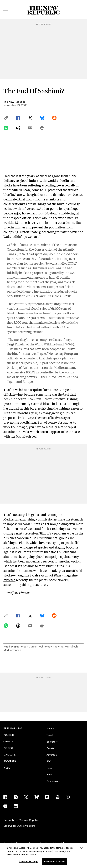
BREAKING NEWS (13, 728)
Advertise (52, 755)
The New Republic (14, 102)
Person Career (28, 647)
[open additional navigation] (6, 8)
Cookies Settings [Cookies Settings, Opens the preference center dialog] (29, 862)
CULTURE (9, 748)
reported (9, 580)
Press (50, 768)
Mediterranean (12, 650)
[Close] (81, 848)
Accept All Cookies (55, 862)
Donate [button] (50, 748)
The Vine (58, 647)
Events (50, 729)
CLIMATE (8, 742)
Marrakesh (71, 647)
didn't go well (24, 236)
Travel (50, 735)
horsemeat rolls (33, 213)
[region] (43, 855)
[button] (8, 118)
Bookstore (52, 742)
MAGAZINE (10, 755)
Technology (45, 647)
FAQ (49, 761)
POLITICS (9, 735)
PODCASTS (10, 761)
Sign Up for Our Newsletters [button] (19, 826)
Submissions (53, 781)
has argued (11, 408)
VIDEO (7, 768)
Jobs (49, 775)
